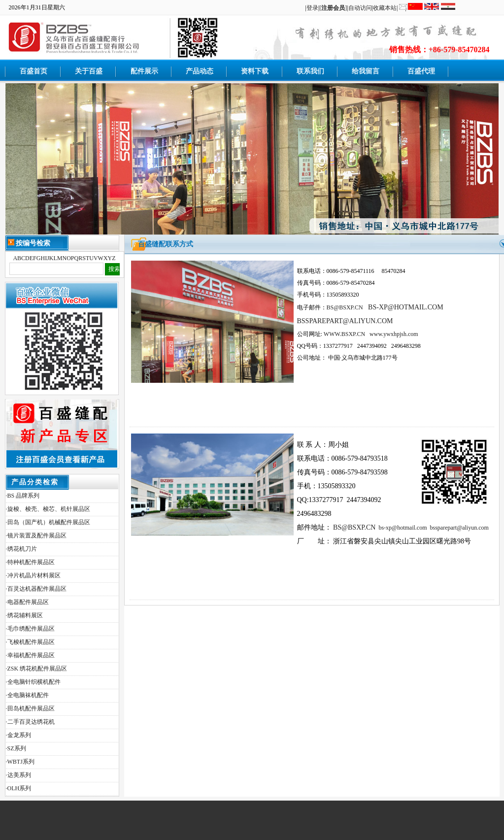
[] (333, 8)
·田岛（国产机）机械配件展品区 (48, 522)
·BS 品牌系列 (23, 496)
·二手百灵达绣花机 (30, 722)
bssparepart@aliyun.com (459, 528)
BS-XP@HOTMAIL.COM (406, 307)
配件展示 (144, 71)
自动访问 (360, 8)
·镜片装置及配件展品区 (36, 536)
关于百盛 (89, 71)
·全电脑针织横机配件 (33, 682)
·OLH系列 (19, 788)
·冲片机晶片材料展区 (33, 575)
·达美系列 (18, 775)
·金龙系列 (18, 735)
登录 (312, 8)
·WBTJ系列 (20, 762)
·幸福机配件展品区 (30, 655)
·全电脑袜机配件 (27, 695)
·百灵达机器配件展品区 (36, 589)
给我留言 (366, 71)
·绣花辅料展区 (24, 615)
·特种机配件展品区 (30, 562)
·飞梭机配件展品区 (30, 642)
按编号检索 (29, 243)
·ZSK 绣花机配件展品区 (37, 669)
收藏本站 (385, 8)
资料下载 (255, 71)
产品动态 (200, 71)
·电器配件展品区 (27, 602)
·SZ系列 (16, 748)
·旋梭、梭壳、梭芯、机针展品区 (48, 509)
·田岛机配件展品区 (30, 708)
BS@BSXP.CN (354, 527)
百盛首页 (34, 71)
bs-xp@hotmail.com (403, 528)
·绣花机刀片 (21, 549)
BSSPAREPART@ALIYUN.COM (345, 321)
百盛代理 (421, 71)
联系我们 (310, 71)
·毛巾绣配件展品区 (30, 629)
